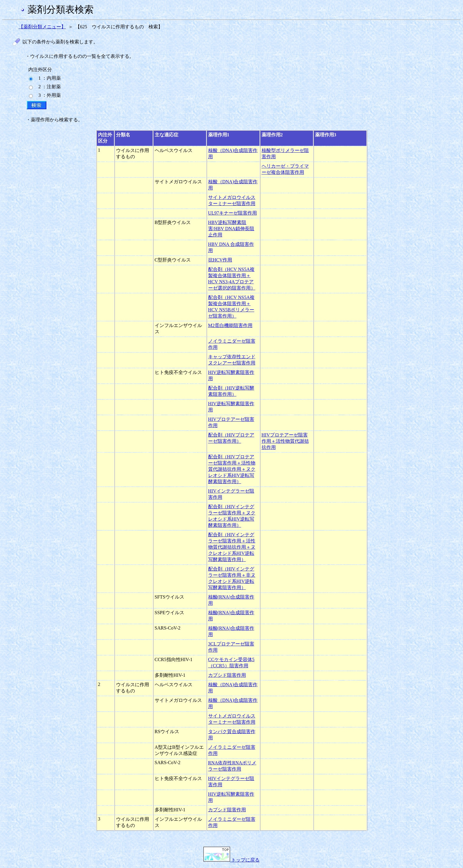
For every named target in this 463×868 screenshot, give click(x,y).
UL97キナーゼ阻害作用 (233, 213)
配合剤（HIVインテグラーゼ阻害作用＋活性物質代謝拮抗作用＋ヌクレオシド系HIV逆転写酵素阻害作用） (232, 547)
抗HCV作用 (220, 260)
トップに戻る (231, 860)
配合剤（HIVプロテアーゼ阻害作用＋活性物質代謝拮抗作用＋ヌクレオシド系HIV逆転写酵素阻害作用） (232, 469)
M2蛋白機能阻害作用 (230, 325)
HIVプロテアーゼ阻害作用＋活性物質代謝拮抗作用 (285, 441)
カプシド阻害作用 (227, 675)
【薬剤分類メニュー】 (42, 27)
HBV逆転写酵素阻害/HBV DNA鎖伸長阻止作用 (231, 229)
